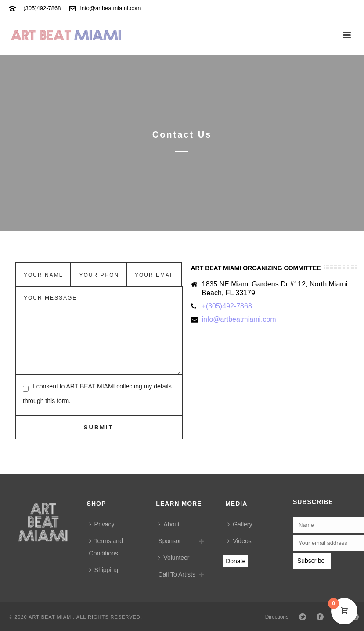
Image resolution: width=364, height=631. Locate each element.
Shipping (104, 570)
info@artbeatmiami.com (110, 8)
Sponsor (169, 541)
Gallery (240, 524)
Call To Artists (177, 574)
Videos (240, 541)
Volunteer (174, 558)
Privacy (102, 524)
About (169, 524)
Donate (236, 561)
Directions (277, 617)
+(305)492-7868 (41, 8)
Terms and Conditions (106, 547)
